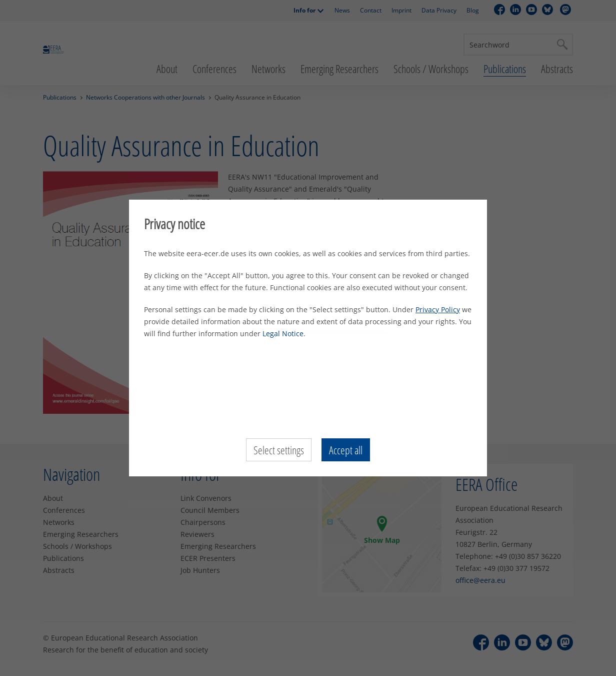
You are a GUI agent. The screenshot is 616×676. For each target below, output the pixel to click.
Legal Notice (283, 333)
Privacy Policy (438, 309)
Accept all (346, 450)
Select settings (279, 450)
